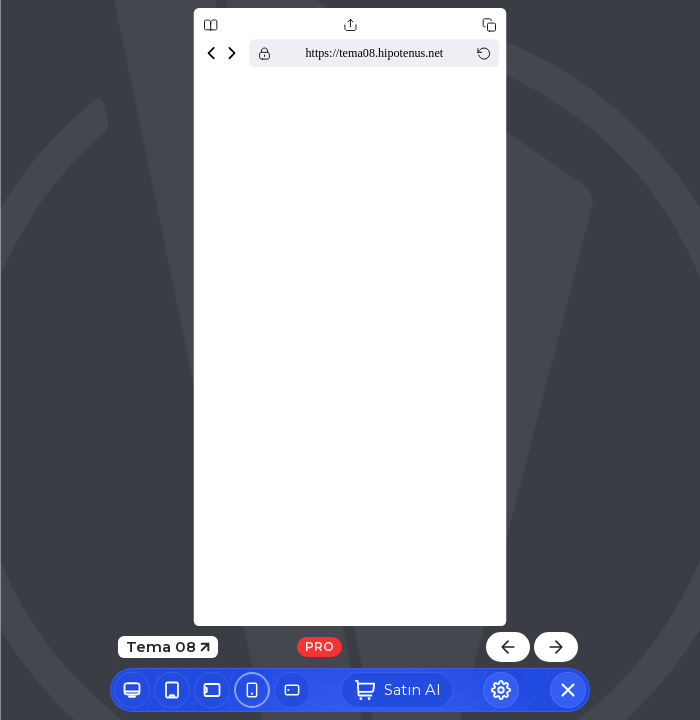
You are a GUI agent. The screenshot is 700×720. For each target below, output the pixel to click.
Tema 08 (168, 647)
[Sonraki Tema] (556, 647)
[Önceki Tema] (508, 647)
